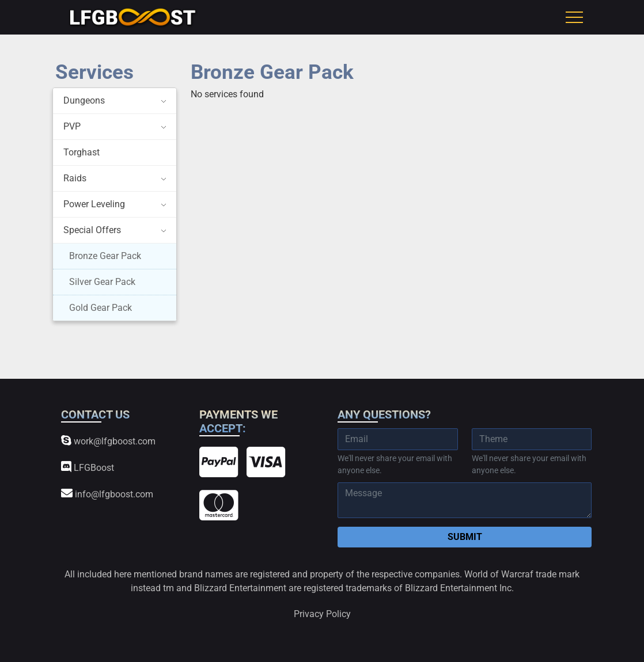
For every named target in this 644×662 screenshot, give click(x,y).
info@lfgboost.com (107, 494)
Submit (465, 537)
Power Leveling (94, 204)
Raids (75, 178)
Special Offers (92, 230)
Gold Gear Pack (101, 308)
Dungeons (84, 100)
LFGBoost (88, 467)
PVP (72, 126)
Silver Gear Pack (102, 282)
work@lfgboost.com (108, 441)
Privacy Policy (322, 614)
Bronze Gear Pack (105, 256)
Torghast (82, 152)
